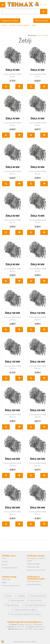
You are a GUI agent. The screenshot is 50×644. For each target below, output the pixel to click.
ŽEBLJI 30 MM (13, 118)
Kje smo (5, 565)
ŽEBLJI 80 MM (13, 264)
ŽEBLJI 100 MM (12, 313)
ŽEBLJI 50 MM (37, 167)
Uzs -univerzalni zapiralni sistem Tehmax (26, 614)
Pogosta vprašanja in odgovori (26, 610)
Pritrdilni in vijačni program (20, 25)
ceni (39, 35)
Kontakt (5, 561)
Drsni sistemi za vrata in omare (36, 560)
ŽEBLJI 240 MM (12, 459)
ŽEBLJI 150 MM (12, 362)
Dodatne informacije (10, 568)
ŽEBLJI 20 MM (13, 70)
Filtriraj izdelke (42, 21)
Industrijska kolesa (34, 584)
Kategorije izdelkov (10, 21)
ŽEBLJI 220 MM (38, 410)
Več (6, 87)
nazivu (45, 35)
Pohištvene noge (33, 567)
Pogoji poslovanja (13, 605)
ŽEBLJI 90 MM (37, 264)
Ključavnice (6, 579)
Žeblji (34, 25)
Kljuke (4, 582)
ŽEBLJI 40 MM (13, 167)
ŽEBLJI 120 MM (38, 313)
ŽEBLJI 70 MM (37, 216)
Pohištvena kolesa (34, 581)
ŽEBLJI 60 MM (13, 216)
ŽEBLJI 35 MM (37, 118)
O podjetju (21, 596)
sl (41, 5)
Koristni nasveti (36, 600)
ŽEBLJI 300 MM (38, 508)
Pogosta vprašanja (17, 600)
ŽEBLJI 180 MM (38, 362)
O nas (4, 558)
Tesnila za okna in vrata (11, 585)
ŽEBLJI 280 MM (12, 508)
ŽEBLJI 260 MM (38, 459)
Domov (5, 25)
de (46, 5)
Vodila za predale (33, 564)
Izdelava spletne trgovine (22, 642)
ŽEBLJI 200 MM (12, 410)
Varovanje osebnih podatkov (35, 605)
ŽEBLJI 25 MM (37, 70)
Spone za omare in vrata (36, 570)
